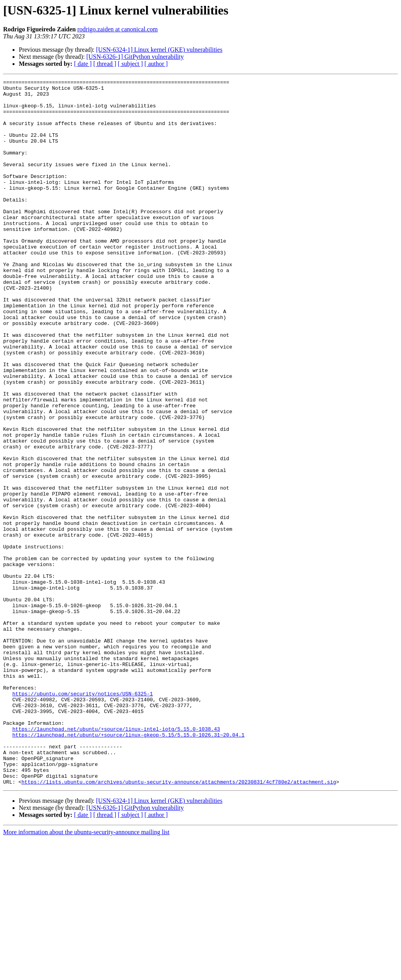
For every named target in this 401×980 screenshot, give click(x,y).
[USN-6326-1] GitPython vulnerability (135, 57)
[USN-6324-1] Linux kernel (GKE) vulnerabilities (159, 50)
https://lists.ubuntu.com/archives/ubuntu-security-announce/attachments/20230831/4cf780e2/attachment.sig (179, 923)
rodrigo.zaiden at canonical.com (118, 29)
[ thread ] (105, 64)
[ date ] (83, 64)
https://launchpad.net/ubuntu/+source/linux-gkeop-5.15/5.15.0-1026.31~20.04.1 (128, 866)
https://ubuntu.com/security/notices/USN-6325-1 (82, 817)
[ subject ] (130, 64)
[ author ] (156, 64)
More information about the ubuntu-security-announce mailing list (86, 973)
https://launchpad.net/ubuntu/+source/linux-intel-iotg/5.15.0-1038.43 (116, 859)
